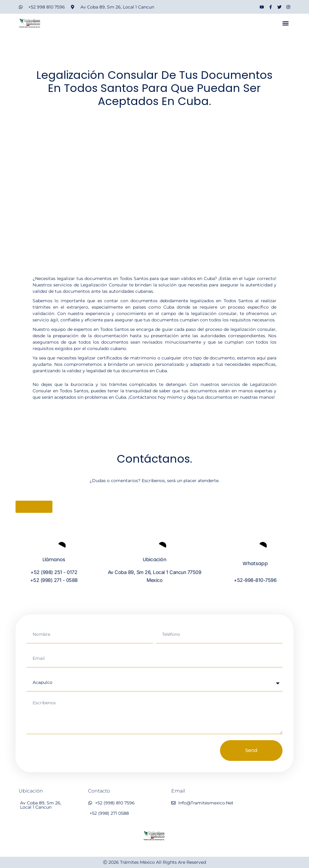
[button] (285, 25)
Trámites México (137, 862)
